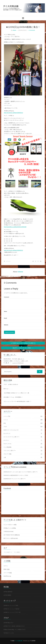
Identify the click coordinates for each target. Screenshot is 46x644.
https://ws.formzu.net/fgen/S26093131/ (13, 113)
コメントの (8, 573)
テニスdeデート (8, 552)
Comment (7, 297)
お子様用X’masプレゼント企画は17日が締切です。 (23, 343)
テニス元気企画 (18, 641)
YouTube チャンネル (9, 633)
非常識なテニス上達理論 (10, 528)
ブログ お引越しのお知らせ (11, 384)
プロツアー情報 (7, 454)
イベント (8, 261)
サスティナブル (7, 444)
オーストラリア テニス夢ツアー (11, 437)
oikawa (14, 30)
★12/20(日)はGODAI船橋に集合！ (23, 27)
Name (5, 311)
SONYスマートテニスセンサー (11, 430)
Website (6, 325)
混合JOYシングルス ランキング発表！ (23, 348)
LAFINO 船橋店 (7, 595)
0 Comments (32, 30)
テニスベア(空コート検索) (10, 525)
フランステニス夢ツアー (10, 451)
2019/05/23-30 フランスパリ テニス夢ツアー (15, 479)
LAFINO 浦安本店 (8, 592)
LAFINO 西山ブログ (8, 623)
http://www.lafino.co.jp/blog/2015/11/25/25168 (15, 227)
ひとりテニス (7, 433)
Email (5, 318)
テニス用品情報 (7, 447)
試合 (5, 423)
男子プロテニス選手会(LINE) (11, 538)
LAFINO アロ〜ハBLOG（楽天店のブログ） (14, 626)
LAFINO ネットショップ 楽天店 (11, 609)
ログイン (6, 566)
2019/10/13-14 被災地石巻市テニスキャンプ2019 (16, 475)
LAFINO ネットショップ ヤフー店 (12, 612)
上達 (5, 457)
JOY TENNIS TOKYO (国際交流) (12, 535)
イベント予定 (7, 416)
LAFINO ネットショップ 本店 (11, 605)
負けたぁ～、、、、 (9, 389)
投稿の (7, 569)
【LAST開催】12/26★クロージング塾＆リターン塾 (16, 393)
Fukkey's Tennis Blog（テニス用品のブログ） (15, 630)
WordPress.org (7, 576)
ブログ (5, 427)
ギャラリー (6, 440)
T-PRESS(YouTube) (8, 532)
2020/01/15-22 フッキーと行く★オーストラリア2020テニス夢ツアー (21, 472)
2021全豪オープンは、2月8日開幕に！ (13, 397)
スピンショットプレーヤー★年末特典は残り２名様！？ (17, 401)
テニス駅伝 (17, 552)
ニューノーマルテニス (18, 363)
